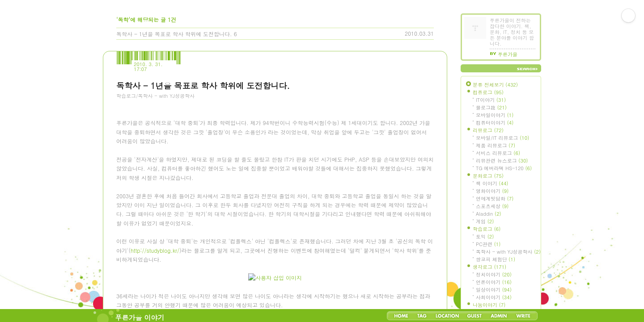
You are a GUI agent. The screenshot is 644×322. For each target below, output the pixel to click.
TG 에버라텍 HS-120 (504, 168)
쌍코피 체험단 (496, 259)
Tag (422, 316)
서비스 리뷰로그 (498, 153)
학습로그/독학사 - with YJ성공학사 (155, 96)
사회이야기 (494, 297)
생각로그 (489, 267)
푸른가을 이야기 (140, 317)
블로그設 (491, 107)
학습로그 (487, 229)
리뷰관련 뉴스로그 (502, 161)
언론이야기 (494, 282)
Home (401, 316)
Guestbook (474, 316)
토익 (485, 236)
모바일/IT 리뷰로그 (502, 138)
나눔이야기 (489, 305)
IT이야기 (491, 100)
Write (523, 316)
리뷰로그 (488, 130)
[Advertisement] (183, 154)
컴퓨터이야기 (495, 123)
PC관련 (488, 244)
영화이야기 (492, 191)
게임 (485, 221)
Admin (499, 316)
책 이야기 (492, 183)
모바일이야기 (495, 115)
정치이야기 (494, 274)
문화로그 (488, 176)
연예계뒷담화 (495, 199)
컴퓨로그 (488, 92)
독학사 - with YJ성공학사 (508, 252)
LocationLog (447, 316)
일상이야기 (494, 290)
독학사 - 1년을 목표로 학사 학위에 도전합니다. (174, 34)
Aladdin (489, 214)
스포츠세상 (492, 206)
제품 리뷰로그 (496, 145)
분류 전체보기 (495, 85)
